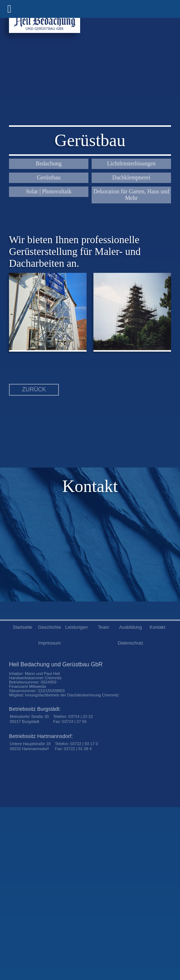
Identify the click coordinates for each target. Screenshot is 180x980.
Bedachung (49, 163)
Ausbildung (131, 627)
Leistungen (77, 627)
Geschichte (50, 627)
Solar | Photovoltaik (49, 191)
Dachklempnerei (131, 177)
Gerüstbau (49, 177)
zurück (34, 389)
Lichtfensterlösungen (131, 163)
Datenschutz (131, 643)
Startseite (23, 627)
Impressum (49, 643)
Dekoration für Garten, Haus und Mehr (131, 195)
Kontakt (158, 627)
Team (103, 627)
